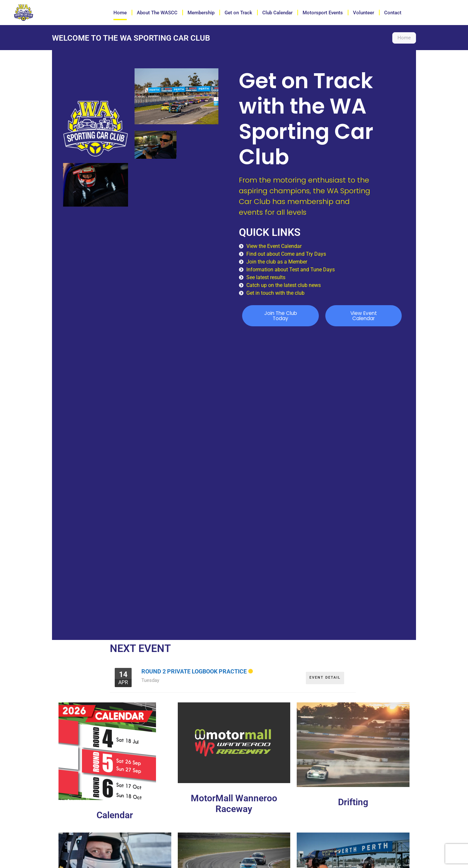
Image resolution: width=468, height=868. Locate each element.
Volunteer (364, 13)
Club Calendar (277, 13)
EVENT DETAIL (325, 676)
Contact (393, 13)
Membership (201, 13)
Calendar (115, 815)
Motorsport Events (323, 13)
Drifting (353, 802)
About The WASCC (157, 13)
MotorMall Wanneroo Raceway (234, 804)
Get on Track (238, 13)
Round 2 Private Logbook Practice (194, 671)
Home (120, 13)
